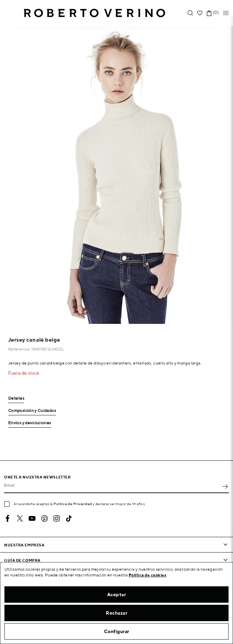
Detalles (16, 398)
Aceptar (117, 595)
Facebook (8, 518)
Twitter (20, 518)
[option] (116, 175)
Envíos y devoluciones (30, 423)
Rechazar (116, 613)
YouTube (32, 518)
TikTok (69, 518)
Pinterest (44, 518)
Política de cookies (148, 575)
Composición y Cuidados (32, 411)
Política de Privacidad (73, 504)
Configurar (117, 631)
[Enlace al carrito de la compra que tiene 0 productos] (209, 13)
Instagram (57, 518)
